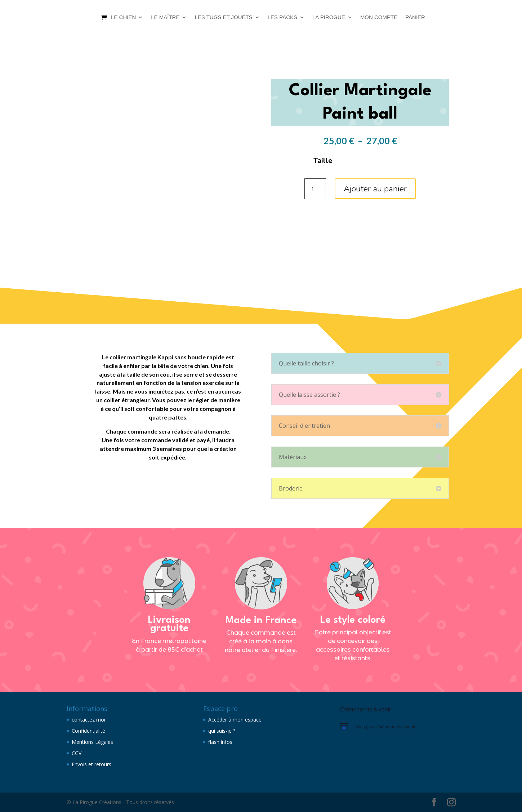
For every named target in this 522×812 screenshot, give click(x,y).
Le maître (165, 17)
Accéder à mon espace (235, 720)
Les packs (282, 17)
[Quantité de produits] (315, 189)
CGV (77, 753)
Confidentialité (88, 731)
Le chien (123, 17)
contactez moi (88, 720)
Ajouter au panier (375, 189)
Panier (415, 17)
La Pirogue (329, 17)
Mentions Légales (92, 742)
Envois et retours (92, 764)
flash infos (220, 742)
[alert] (398, 727)
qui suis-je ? (222, 731)
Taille (323, 161)
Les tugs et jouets (223, 17)
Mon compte (379, 17)
